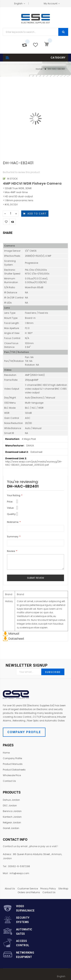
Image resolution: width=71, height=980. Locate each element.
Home (39, 69)
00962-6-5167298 (19, 866)
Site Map (63, 889)
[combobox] (31, 32)
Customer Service (28, 889)
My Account (51, 3)
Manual (11, 634)
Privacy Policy (48, 889)
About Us (10, 889)
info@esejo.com (19, 873)
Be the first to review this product (21, 172)
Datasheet (14, 639)
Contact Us (49, 892)
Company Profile (24, 732)
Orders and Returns (29, 892)
